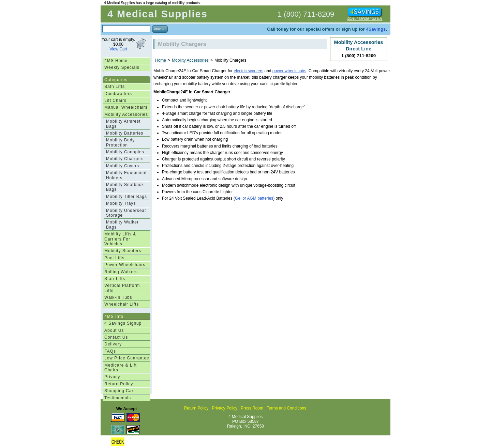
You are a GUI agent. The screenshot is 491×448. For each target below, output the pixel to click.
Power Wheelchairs (125, 265)
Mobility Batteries (125, 133)
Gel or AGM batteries (254, 198)
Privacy (112, 377)
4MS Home (116, 61)
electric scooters (248, 71)
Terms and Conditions (286, 408)
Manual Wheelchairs (126, 107)
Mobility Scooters (123, 251)
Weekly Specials (122, 67)
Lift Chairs (115, 101)
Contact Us (116, 337)
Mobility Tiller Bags (127, 197)
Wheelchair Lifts (122, 304)
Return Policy (119, 384)
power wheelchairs (289, 71)
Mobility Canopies (125, 152)
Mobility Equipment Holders (126, 175)
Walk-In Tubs (118, 297)
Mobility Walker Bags (122, 225)
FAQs (110, 351)
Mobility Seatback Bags (125, 187)
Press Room (252, 408)
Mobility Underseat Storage (126, 213)
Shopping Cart (120, 391)
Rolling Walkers (121, 272)
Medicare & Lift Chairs (121, 368)
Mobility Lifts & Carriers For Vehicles (120, 239)
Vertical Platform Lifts (122, 288)
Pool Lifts (114, 258)
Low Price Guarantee (127, 358)
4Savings (376, 29)
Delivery (113, 344)
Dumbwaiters (118, 94)
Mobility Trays (121, 203)
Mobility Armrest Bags (123, 124)
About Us (114, 330)
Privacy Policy (225, 408)
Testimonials (118, 398)
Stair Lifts (115, 279)
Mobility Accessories (126, 114)
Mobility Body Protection (120, 142)
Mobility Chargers (125, 159)
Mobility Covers (123, 166)
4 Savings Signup (123, 323)
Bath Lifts (115, 87)
